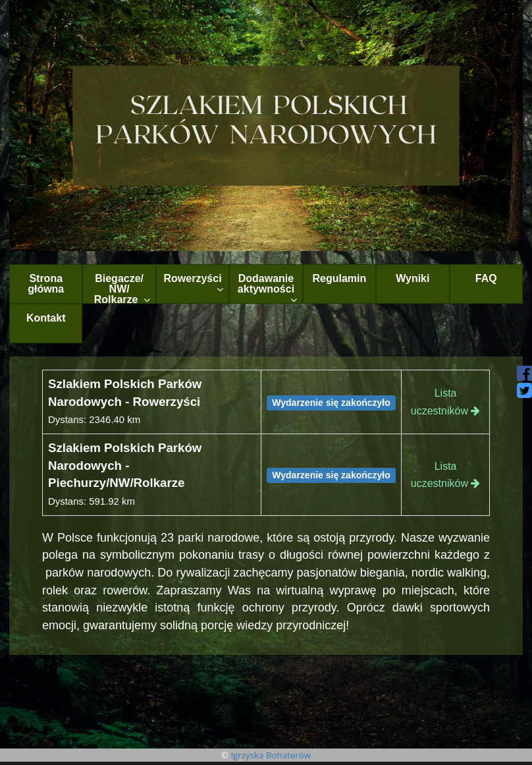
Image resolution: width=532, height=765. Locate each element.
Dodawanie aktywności (267, 288)
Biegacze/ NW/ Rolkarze (122, 288)
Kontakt (46, 318)
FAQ (486, 278)
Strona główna (46, 284)
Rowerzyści (194, 284)
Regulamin (340, 278)
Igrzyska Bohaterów (271, 755)
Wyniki (412, 278)
